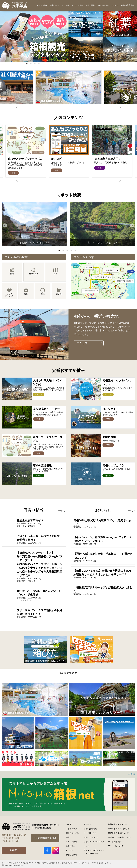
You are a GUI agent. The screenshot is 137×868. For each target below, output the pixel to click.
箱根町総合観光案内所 (45, 838)
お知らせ (70, 850)
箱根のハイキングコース (94, 842)
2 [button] (32, 64)
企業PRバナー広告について (120, 837)
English (14, 850)
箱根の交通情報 (128, 5)
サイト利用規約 (115, 842)
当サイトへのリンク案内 (118, 829)
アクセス (115, 5)
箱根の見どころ (57, 5)
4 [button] (40, 64)
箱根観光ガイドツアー (117, 824)
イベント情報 (78, 5)
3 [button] (36, 64)
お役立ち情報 (103, 5)
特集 (68, 5)
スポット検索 (42, 5)
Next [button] (64, 37)
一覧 (61, 511)
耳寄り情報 (90, 5)
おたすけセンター (91, 833)
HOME (69, 824)
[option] (34, 37)
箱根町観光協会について (118, 833)
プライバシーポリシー (117, 846)
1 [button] (28, 64)
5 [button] (76, 251)
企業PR (132, 774)
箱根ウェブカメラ (91, 837)
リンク (86, 846)
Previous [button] (5, 37)
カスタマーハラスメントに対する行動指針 (94, 852)
